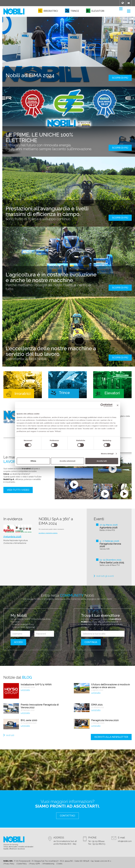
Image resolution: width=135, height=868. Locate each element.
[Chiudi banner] (118, 405)
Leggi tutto (25, 690)
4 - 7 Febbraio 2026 (109, 541)
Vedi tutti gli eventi (105, 576)
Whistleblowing (49, 864)
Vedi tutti (10, 735)
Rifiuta (33, 461)
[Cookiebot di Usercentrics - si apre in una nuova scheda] (102, 405)
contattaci (67, 816)
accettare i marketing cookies (48, 533)
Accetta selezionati (67, 461)
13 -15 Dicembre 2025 (110, 560)
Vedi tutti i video (18, 490)
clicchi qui (33, 429)
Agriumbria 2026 (12, 537)
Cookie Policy (22, 864)
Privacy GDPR (35, 864)
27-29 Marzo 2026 (109, 525)
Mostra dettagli (107, 454)
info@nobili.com (125, 841)
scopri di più (120, 78)
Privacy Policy (9, 864)
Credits (60, 864)
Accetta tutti (102, 461)
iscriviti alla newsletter (111, 737)
